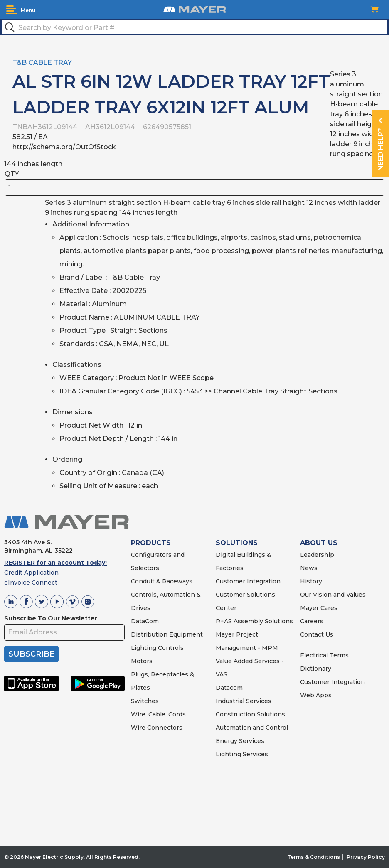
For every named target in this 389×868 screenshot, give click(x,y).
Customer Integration (248, 581)
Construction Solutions (250, 714)
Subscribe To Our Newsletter (51, 618)
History (311, 581)
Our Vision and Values (333, 595)
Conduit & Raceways (162, 581)
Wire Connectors (157, 728)
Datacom (229, 688)
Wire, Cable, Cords (158, 714)
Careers (312, 621)
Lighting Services (242, 754)
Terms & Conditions (314, 857)
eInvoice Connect (31, 583)
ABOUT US (319, 543)
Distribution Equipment (167, 634)
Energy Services (240, 741)
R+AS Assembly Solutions (254, 621)
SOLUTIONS (237, 543)
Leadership (317, 555)
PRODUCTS (151, 543)
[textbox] (194, 27)
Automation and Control (252, 728)
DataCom (145, 621)
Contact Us (317, 634)
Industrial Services (244, 701)
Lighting (144, 648)
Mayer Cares (319, 608)
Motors (142, 661)
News (309, 568)
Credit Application (31, 573)
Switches (145, 701)
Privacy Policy (366, 857)
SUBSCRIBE (31, 654)
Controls (170, 648)
